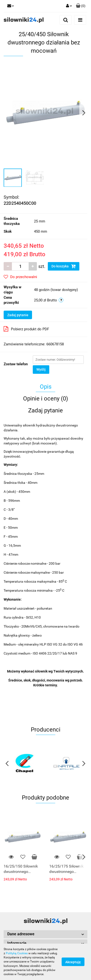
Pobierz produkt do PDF (26, 329)
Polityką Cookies (17, 953)
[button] (81, 6)
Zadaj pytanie (18, 315)
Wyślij (41, 369)
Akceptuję (73, 962)
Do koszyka (64, 266)
